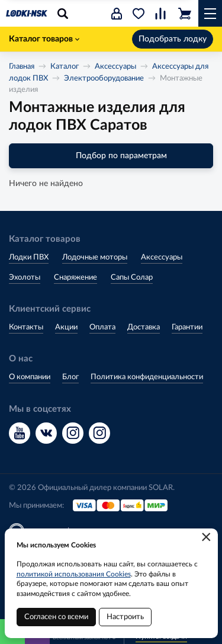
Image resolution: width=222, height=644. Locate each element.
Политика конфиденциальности (147, 377)
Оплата (102, 327)
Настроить (125, 617)
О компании (30, 377)
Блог (70, 377)
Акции (66, 327)
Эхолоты (25, 278)
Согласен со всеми (56, 617)
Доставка (144, 327)
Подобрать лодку (173, 39)
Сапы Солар (132, 278)
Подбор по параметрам (111, 156)
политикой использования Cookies (74, 574)
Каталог (65, 67)
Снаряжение (75, 278)
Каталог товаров (44, 39)
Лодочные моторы (95, 257)
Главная (22, 67)
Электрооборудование (104, 79)
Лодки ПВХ (29, 257)
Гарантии (187, 327)
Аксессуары (115, 67)
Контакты (26, 327)
